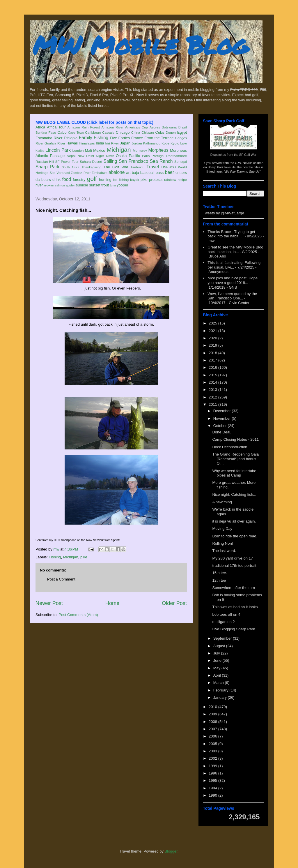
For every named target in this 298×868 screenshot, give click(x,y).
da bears (43, 180)
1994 (213, 788)
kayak (135, 180)
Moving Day (222, 529)
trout (105, 185)
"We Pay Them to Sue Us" (242, 172)
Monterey (140, 150)
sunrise (82, 185)
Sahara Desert (91, 162)
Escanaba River (49, 138)
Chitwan (148, 132)
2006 (213, 736)
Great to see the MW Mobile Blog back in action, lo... (235, 249)
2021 (213, 331)
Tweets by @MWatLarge (223, 213)
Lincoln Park (58, 150)
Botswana (169, 127)
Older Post (174, 603)
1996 (213, 773)
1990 (213, 795)
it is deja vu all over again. (234, 521)
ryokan (49, 185)
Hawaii (72, 143)
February (221, 690)
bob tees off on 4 (226, 614)
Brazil (183, 127)
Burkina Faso (46, 132)
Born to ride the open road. (235, 536)
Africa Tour (56, 127)
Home (112, 603)
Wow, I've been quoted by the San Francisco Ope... (232, 296)
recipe (182, 180)
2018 (213, 353)
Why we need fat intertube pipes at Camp (234, 473)
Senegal (181, 162)
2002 (213, 758)
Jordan (137, 143)
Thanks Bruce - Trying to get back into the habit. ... (231, 234)
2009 (213, 714)
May (217, 668)
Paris (146, 156)
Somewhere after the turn (234, 588)
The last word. (224, 551)
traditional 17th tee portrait (234, 566)
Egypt (182, 132)
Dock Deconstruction (230, 447)
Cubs (160, 132)
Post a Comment (61, 579)
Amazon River (113, 127)
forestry (79, 180)
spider (70, 185)
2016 (213, 367)
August (220, 646)
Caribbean (93, 132)
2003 (213, 751)
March (219, 683)
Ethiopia (71, 138)
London (78, 150)
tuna (113, 185)
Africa (40, 127)
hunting (105, 180)
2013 (213, 390)
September (223, 638)
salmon (60, 185)
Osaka (121, 156)
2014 (213, 382)
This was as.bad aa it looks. (235, 607)
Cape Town (76, 133)
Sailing (110, 161)
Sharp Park (47, 167)
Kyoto (175, 143)
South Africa (70, 167)
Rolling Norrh (223, 543)
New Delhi (86, 156)
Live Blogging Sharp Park (234, 629)
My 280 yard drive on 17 (232, 558)
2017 (213, 360)
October (221, 426)
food (67, 179)
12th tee (219, 580)
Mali (88, 150)
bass (160, 173)
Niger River (105, 156)
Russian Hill (45, 162)
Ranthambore (177, 156)
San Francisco (133, 161)
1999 (213, 766)
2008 (213, 722)
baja (135, 173)
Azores (155, 127)
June (218, 660)
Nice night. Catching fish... (234, 494)
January (221, 697)
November (223, 418)
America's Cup (136, 127)
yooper (123, 185)
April (218, 675)
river (39, 185)
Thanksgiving (92, 167)
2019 (213, 345)
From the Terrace (159, 138)
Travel (153, 167)
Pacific (134, 156)
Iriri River (112, 143)
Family (86, 138)
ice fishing (121, 180)
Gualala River (55, 143)
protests (156, 180)
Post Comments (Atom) (78, 615)
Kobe (165, 143)
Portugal (158, 156)
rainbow (170, 180)
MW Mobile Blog (140, 45)
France (137, 138)
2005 (213, 744)
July (217, 653)
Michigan (119, 150)
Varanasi (63, 173)
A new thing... (223, 502)
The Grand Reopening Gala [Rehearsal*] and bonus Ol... (235, 459)
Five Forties (120, 138)
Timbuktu (137, 167)
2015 (213, 375)
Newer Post (49, 603)
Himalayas (87, 143)
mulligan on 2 (223, 622)
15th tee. (220, 573)
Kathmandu (152, 143)
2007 (213, 729)
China (136, 132)
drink (56, 180)
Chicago (123, 132)
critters (181, 173)
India (100, 143)
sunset (95, 185)
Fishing (101, 138)
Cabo (62, 132)
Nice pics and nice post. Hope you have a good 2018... (233, 280)
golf (92, 179)
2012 (213, 397)
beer (170, 172)
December (223, 411)
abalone (117, 172)
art (128, 173)
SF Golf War (248, 155)
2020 (213, 338)
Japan (125, 143)
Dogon (171, 132)
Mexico (99, 150)
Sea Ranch (161, 161)
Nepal (71, 156)
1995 (213, 780)
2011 (213, 404)
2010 (213, 707)
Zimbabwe (100, 173)
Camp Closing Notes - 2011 (235, 439)
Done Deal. (222, 432)
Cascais (108, 132)
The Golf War (116, 167)
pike (144, 180)
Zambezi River (81, 173)
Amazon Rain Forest (84, 127)
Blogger (171, 851)
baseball (147, 173)
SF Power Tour (67, 162)
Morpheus (158, 150)
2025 (213, 323)
